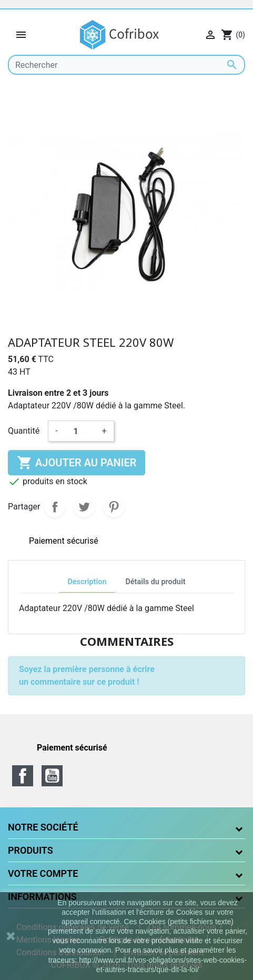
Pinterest (114, 507)
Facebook (23, 776)
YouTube (52, 776)
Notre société (43, 827)
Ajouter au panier (77, 463)
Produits (31, 850)
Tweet (84, 507)
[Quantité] (80, 431)
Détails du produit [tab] (155, 582)
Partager (55, 507)
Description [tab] (87, 582)
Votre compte (43, 873)
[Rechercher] (126, 65)
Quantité (24, 431)
